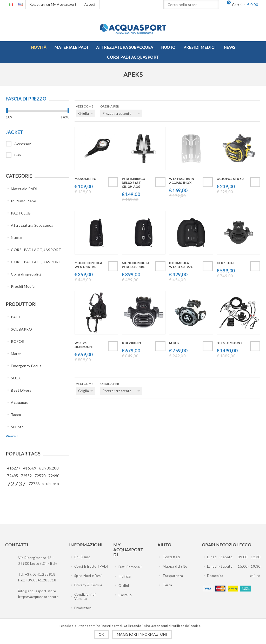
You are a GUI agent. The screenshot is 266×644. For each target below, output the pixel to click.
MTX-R (174, 343)
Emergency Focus (26, 366)
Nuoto (16, 237)
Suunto (17, 427)
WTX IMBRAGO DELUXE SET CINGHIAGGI (134, 183)
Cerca (167, 585)
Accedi (90, 4)
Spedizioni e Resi (88, 576)
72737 (16, 484)
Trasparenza (173, 576)
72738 (34, 484)
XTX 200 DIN (131, 343)
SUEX (16, 378)
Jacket (14, 132)
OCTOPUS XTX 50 (230, 179)
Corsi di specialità (26, 274)
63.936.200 (49, 468)
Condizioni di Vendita (85, 596)
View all (12, 436)
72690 (54, 476)
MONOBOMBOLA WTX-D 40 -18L (136, 265)
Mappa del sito (175, 566)
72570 (40, 476)
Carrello (125, 595)
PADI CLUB (21, 213)
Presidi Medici (23, 286)
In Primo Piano (24, 201)
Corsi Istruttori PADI (91, 566)
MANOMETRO (86, 179)
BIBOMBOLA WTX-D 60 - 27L (181, 265)
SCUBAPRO (21, 329)
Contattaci (171, 557)
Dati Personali (130, 567)
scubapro (51, 484)
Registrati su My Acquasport (53, 4)
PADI (15, 317)
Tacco (16, 415)
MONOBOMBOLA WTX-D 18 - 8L (88, 265)
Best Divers (21, 390)
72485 (13, 476)
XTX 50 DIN (225, 263)
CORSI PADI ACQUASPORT (36, 250)
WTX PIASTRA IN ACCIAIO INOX (182, 181)
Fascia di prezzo (26, 99)
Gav (18, 155)
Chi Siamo (82, 557)
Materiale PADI (24, 189)
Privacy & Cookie (88, 585)
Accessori (23, 144)
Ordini (124, 586)
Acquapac (19, 402)
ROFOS (18, 341)
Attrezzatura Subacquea (32, 225)
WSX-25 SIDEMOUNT (84, 345)
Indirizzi (125, 576)
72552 (26, 476)
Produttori (83, 608)
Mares (16, 354)
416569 (30, 468)
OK (101, 634)
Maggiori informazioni (142, 634)
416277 (14, 468)
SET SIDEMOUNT (230, 343)
